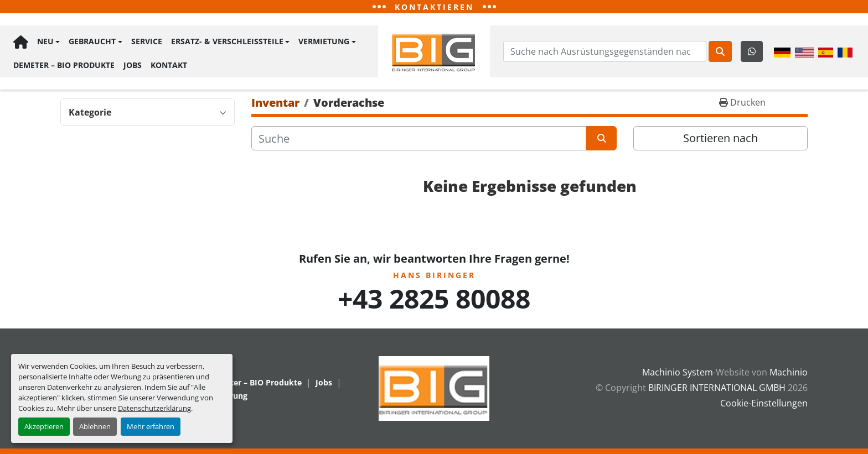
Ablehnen (95, 426)
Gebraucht (92, 42)
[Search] (605, 51)
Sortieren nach (720, 138)
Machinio (789, 372)
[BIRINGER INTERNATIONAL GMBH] (434, 388)
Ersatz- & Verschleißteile (227, 42)
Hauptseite (21, 42)
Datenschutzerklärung (154, 408)
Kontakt (169, 64)
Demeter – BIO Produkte (64, 64)
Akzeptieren (44, 426)
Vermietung (324, 42)
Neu (45, 42)
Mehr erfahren (151, 426)
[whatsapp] (752, 51)
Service (147, 42)
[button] (48, 42)
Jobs (133, 64)
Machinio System (678, 372)
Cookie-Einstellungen (764, 403)
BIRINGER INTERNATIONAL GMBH (717, 388)
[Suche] (419, 138)
